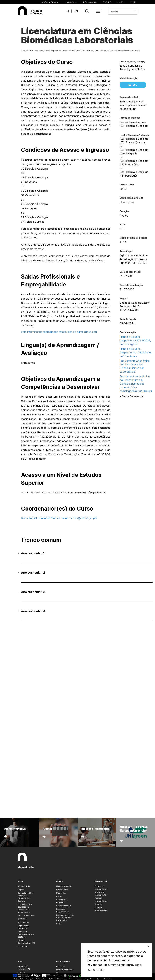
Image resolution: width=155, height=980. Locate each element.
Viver (20, 961)
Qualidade (22, 919)
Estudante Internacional (101, 887)
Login (133, 2)
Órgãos (21, 890)
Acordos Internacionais (101, 899)
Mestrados (61, 893)
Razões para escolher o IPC (24, 968)
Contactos (22, 946)
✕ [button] (149, 946)
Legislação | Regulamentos (62, 910)
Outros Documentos (133, 396)
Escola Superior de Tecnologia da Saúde (62, 51)
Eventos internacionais (101, 909)
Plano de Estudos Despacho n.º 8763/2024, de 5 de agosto (135, 340)
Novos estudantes (64, 886)
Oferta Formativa (35, 51)
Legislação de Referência (23, 927)
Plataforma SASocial (49, 2)
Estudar (60, 881)
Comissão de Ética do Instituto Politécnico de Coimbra (26, 897)
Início (23, 51)
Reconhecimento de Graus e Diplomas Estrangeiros (65, 918)
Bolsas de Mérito (63, 906)
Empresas (61, 966)
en (76, 11)
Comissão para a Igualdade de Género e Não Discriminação (25, 908)
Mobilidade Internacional (101, 893)
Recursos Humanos (26, 915)
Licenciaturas (62, 890)
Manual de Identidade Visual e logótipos (26, 934)
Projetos (99, 904)
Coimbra (21, 972)
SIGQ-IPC (107, 2)
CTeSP (59, 896)
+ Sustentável (71, 2)
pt (67, 11)
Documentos (23, 922)
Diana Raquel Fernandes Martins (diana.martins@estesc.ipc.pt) (59, 518)
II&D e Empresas (63, 961)
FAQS (59, 924)
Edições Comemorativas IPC (26, 941)
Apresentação (24, 886)
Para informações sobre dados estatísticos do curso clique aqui (59, 332)
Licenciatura (87, 51)
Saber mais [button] (96, 970)
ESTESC (133, 85)
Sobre (20, 881)
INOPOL (121, 2)
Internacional (101, 881)
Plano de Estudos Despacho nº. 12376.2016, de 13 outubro (136, 352)
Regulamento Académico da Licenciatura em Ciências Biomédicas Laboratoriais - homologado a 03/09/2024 (136, 384)
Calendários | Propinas (62, 901)
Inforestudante (90, 2)
